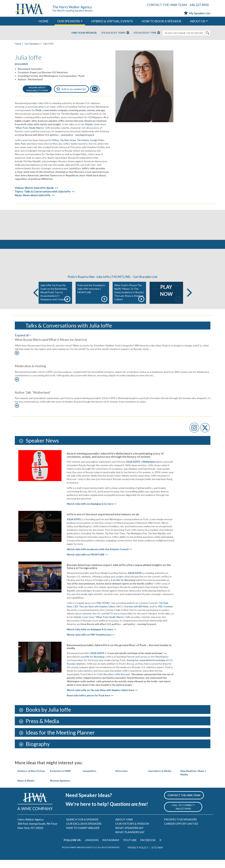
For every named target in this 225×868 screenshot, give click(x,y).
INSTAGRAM (111, 848)
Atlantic (89, 124)
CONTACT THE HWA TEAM (167, 5)
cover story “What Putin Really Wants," (103, 625)
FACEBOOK (148, 848)
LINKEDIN (92, 848)
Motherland (149, 470)
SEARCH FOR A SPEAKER (82, 828)
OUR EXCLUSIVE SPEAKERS (84, 832)
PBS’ (165, 615)
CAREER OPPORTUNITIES (181, 832)
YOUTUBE (130, 848)
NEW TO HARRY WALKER (83, 836)
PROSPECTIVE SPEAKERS (180, 828)
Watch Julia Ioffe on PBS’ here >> (91, 643)
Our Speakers (32, 44)
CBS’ (94, 615)
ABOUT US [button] (198, 21)
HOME (44, 21)
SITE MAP (157, 856)
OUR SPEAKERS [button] (69, 21)
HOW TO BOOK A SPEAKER (161, 21)
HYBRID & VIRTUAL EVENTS (112, 21)
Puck (38, 110)
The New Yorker (68, 140)
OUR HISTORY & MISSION (132, 832)
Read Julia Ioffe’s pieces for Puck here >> (90, 703)
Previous (36, 301)
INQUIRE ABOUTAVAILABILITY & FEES (37, 89)
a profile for (93, 665)
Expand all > (23, 343)
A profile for (123, 588)
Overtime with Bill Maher (136, 615)
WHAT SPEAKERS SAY (129, 836)
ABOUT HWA (124, 828)
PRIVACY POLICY (138, 856)
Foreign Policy (97, 140)
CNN (98, 611)
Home (18, 44)
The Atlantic (83, 140)
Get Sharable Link (145, 285)
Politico (55, 140)
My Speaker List (197, 13)
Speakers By (115, 33)
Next (189, 301)
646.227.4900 (199, 5)
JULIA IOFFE (133, 470)
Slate (17, 144)
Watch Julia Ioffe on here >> (92, 512)
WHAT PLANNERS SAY (130, 840)
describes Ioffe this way (116, 682)
